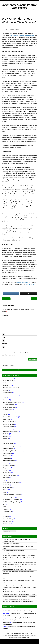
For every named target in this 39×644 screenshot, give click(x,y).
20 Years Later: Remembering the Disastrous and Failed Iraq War (19, 556)
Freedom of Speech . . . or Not (10, 417)
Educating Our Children (9, 405)
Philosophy (6, 470)
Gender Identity (7, 419)
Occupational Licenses (9, 466)
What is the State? (7, 521)
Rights (4, 480)
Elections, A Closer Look (9, 407)
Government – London (8, 424)
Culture (5, 398)
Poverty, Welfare (7, 473)
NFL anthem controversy (9, 461)
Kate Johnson (6, 609)
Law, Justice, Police (8, 444)
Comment (5, 316)
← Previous (6, 299)
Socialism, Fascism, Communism (11, 500)
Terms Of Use (25, 633)
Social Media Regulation (9, 497)
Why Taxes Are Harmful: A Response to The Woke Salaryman (18, 602)
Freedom (5, 414)
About (12, 633)
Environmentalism (7, 410)
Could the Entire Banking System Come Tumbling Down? (17, 569)
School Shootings (7, 487)
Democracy (6, 400)
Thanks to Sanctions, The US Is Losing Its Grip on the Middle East (19, 562)
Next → (34, 299)
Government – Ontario (8, 427)
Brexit (4, 383)
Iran (4, 441)
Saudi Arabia (6, 485)
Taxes (4, 507)
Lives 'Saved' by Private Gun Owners (12, 451)
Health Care (6, 436)
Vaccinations (6, 516)
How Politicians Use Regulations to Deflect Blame (15, 592)
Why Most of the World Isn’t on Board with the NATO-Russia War (19, 597)
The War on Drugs (7, 512)
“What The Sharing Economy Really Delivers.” (22, 35)
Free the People (30, 284)
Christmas (5, 390)
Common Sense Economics (10, 395)
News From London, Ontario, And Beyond (20, 6)
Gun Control (6, 434)
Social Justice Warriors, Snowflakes (12, 495)
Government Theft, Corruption (10, 432)
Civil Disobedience (7, 393)
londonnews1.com (14, 636)
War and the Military (8, 519)
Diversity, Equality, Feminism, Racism (12, 402)
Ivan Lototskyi (6, 622)
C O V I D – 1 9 (7, 385)
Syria (4, 504)
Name (4, 331)
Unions (5, 514)
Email (4, 337)
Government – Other (8, 429)
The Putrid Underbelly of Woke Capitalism (13, 551)
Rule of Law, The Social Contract (11, 482)
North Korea (6, 463)
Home (8, 633)
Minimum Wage (7, 456)
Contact (31, 633)
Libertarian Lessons (8, 448)
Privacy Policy (17, 633)
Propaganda (6, 478)
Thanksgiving (6, 509)
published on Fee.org (22, 282)
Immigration (6, 439)
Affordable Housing (8, 378)
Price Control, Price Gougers (10, 475)
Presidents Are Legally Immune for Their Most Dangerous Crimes (19, 594)
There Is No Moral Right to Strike (11, 544)
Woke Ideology (7, 524)
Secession (5, 490)
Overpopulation (7, 468)
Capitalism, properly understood (11, 388)
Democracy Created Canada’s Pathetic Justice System (16, 599)
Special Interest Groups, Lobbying (11, 502)
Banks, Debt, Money (8, 380)
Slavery (5, 492)
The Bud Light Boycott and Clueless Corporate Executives (17, 553)
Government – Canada (9, 422)
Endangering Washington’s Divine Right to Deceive (15, 585)
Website (4, 344)
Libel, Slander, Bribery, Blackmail (11, 446)
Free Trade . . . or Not (8, 412)
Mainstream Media (7, 453)
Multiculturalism (7, 458)
